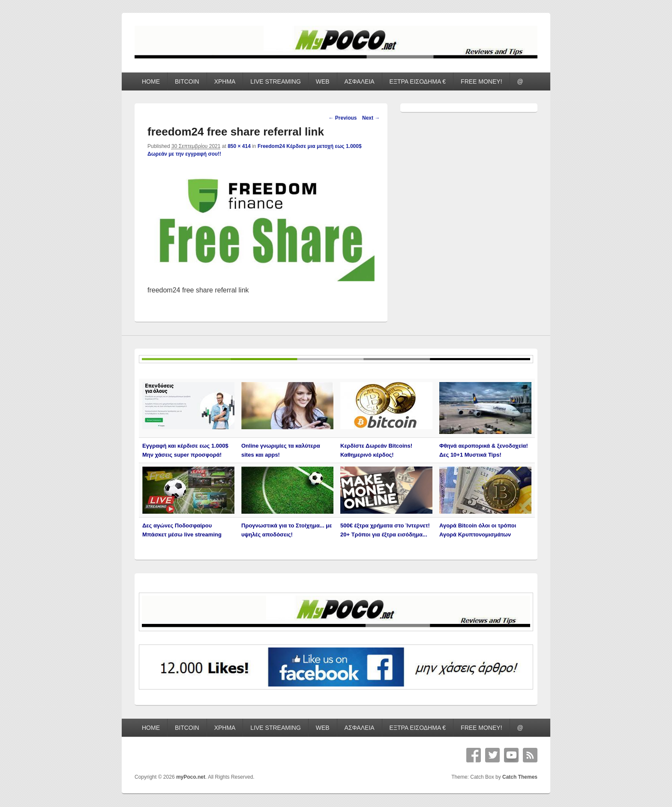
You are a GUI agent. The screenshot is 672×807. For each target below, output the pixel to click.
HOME (151, 81)
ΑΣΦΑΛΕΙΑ (360, 81)
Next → (371, 118)
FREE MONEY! (481, 81)
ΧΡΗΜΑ (225, 81)
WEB (323, 81)
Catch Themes (520, 777)
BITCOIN (187, 81)
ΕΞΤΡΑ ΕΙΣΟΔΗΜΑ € (418, 81)
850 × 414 (239, 146)
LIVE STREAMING (275, 81)
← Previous (342, 118)
